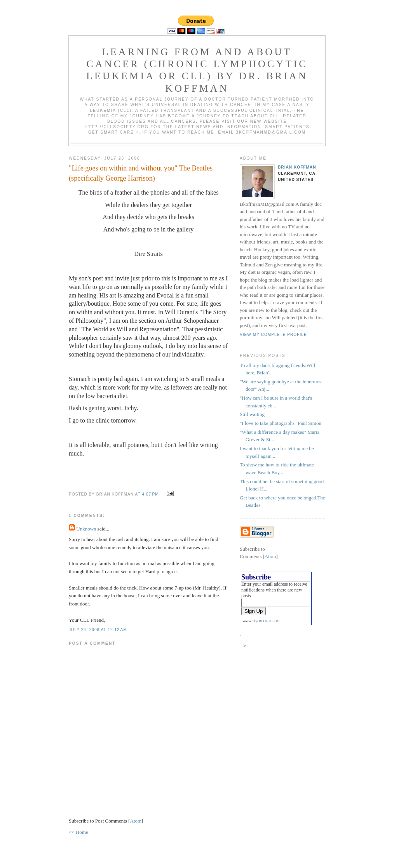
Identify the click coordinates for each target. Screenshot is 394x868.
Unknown (86, 529)
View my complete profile (273, 335)
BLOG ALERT (269, 621)
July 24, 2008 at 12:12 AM (98, 630)
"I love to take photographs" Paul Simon (281, 423)
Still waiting (252, 414)
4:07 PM (151, 494)
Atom (136, 821)
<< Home (78, 832)
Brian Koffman (297, 167)
